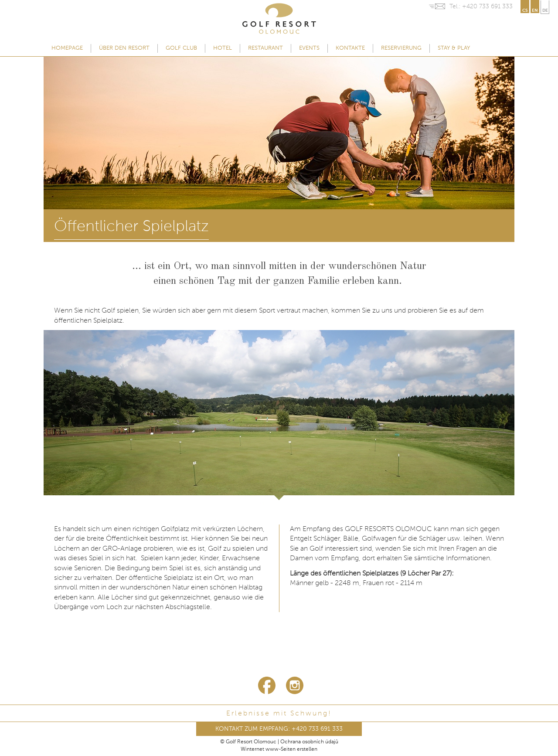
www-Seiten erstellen (291, 749)
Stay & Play (454, 48)
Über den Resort (124, 48)
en (535, 10)
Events (309, 48)
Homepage (67, 48)
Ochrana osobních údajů (309, 742)
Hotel (223, 48)
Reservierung (401, 48)
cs (525, 10)
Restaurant (265, 48)
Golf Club (181, 48)
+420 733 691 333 (487, 7)
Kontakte (350, 48)
